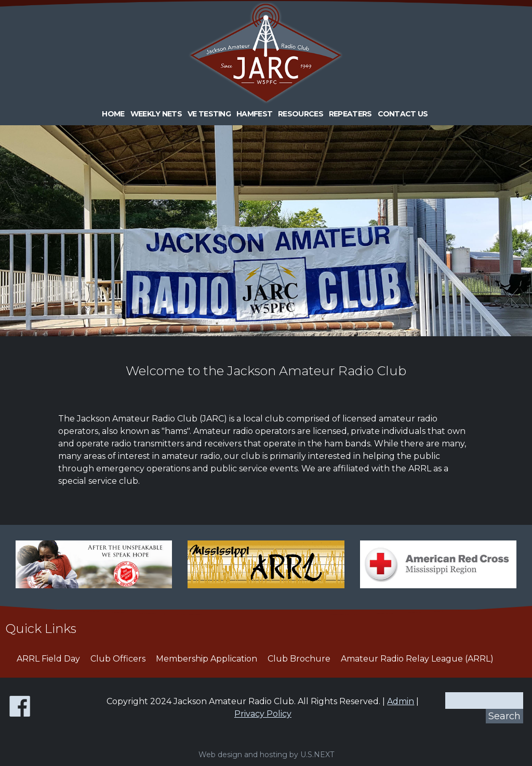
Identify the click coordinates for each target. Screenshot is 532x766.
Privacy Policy (263, 714)
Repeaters (350, 114)
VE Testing (209, 114)
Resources (301, 114)
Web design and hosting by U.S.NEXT (266, 755)
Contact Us (403, 114)
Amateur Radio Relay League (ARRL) (417, 659)
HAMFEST (254, 114)
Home (113, 114)
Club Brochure (299, 659)
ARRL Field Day (48, 659)
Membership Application (207, 659)
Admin (401, 701)
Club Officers (118, 659)
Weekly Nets (156, 114)
